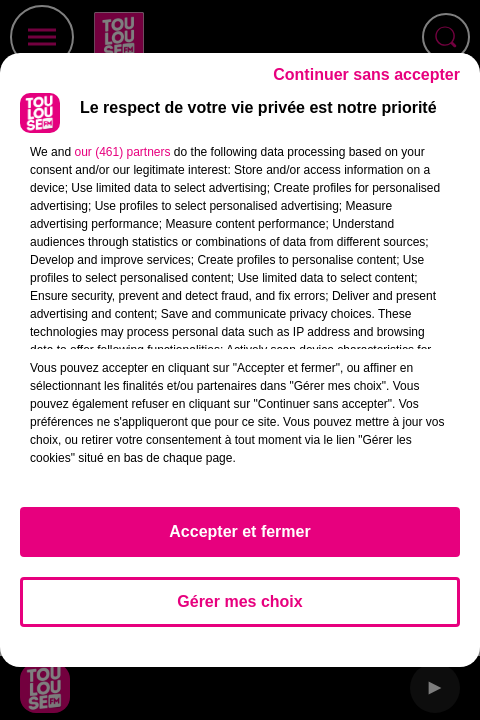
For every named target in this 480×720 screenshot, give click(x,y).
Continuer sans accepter (366, 74)
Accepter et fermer (239, 531)
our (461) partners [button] (122, 152)
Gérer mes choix (239, 601)
